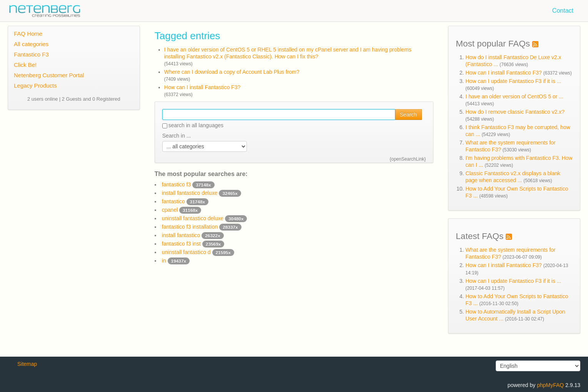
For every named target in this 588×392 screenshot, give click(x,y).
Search (408, 115)
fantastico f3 (188, 184)
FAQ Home (28, 34)
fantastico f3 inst (193, 244)
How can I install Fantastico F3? (202, 87)
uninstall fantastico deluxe (205, 218)
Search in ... (177, 136)
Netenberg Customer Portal (49, 75)
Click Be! (25, 65)
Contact (563, 11)
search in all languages (193, 125)
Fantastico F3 (31, 54)
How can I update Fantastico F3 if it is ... (513, 81)
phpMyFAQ (550, 385)
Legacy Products (35, 86)
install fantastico (193, 235)
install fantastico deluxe (202, 193)
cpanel (182, 210)
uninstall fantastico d (198, 252)
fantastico (185, 201)
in (176, 261)
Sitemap (27, 364)
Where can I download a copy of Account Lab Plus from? (232, 72)
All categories (31, 44)
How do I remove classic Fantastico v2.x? (515, 112)
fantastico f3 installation (202, 227)
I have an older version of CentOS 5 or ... (514, 96)
